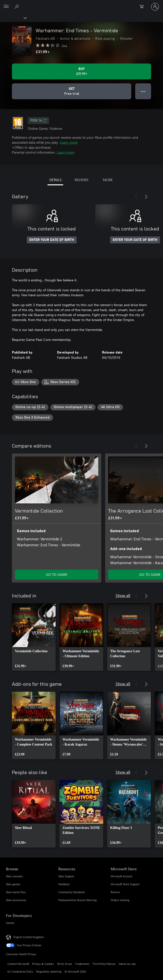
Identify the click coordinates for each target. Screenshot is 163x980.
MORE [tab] (108, 180)
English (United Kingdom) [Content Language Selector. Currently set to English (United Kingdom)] (29, 937)
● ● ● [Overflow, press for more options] (143, 91)
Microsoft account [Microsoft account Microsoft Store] (121, 876)
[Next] (146, 197)
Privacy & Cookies (43, 964)
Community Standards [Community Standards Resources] (72, 892)
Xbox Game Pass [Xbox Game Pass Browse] (16, 892)
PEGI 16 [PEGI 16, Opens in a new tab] (38, 121)
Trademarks (82, 964)
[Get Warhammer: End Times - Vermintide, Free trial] (72, 91)
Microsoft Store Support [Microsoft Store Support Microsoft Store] (125, 884)
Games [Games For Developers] (10, 923)
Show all (123, 595)
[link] (34, 637)
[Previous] (136, 197)
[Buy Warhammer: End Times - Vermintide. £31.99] (81, 71)
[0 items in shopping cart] (143, 7)
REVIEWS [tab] (81, 180)
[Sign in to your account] (155, 7)
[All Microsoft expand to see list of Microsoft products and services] (6, 7)
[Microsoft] (81, 4)
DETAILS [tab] (55, 180)
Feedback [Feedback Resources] (64, 884)
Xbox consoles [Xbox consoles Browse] (14, 876)
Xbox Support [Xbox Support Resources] (66, 876)
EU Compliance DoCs (20, 971)
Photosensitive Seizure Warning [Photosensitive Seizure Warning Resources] (77, 900)
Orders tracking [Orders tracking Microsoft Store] (120, 900)
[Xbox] (13, 18)
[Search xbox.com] (17, 6)
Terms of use (65, 964)
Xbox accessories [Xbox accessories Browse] (16, 900)
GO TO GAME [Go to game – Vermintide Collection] (57, 574)
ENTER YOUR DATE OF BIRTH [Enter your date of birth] (52, 240)
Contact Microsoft (18, 964)
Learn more (69, 142)
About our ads (127, 964)
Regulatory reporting (49, 971)
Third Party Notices (104, 964)
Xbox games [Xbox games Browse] (13, 884)
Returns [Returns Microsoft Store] (115, 892)
